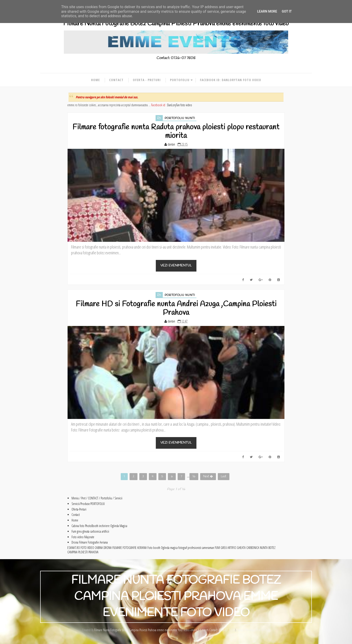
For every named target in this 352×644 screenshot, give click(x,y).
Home (95, 80)
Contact (116, 80)
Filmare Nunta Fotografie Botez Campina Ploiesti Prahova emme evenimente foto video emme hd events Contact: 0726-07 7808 (164, 630)
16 (194, 476)
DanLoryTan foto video (180, 105)
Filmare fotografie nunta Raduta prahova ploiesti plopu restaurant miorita (176, 132)
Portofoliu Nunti (180, 118)
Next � (208, 476)
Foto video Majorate (83, 537)
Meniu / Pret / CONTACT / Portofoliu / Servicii (97, 498)
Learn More (267, 11)
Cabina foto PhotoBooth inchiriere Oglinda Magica (99, 526)
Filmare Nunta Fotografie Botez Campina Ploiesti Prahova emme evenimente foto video (176, 24)
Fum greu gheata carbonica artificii (90, 531)
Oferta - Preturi (147, 80)
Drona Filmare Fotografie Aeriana (90, 542)
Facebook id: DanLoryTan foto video (231, 80)
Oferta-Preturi (79, 509)
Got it (287, 11)
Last (224, 476)
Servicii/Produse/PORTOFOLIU (88, 504)
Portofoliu (180, 80)
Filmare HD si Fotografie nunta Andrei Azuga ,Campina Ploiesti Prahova (176, 309)
